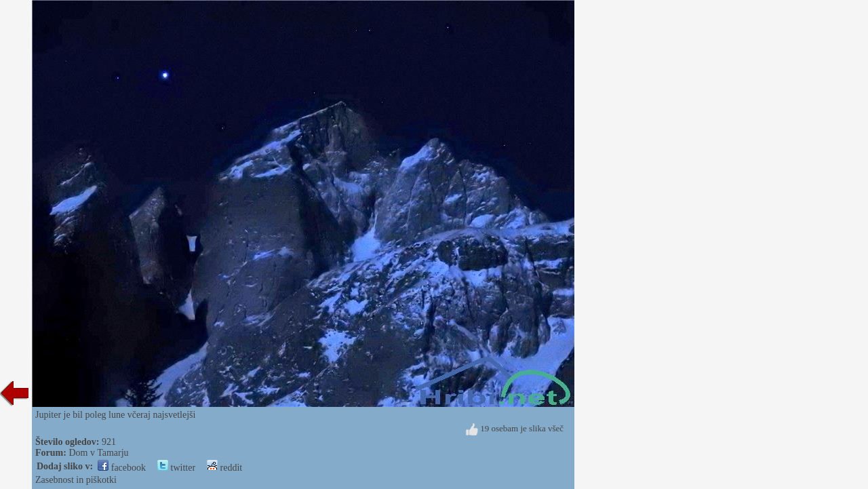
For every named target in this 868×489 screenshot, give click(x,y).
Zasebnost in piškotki (76, 480)
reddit (224, 468)
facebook (122, 468)
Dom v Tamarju (98, 453)
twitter (176, 468)
